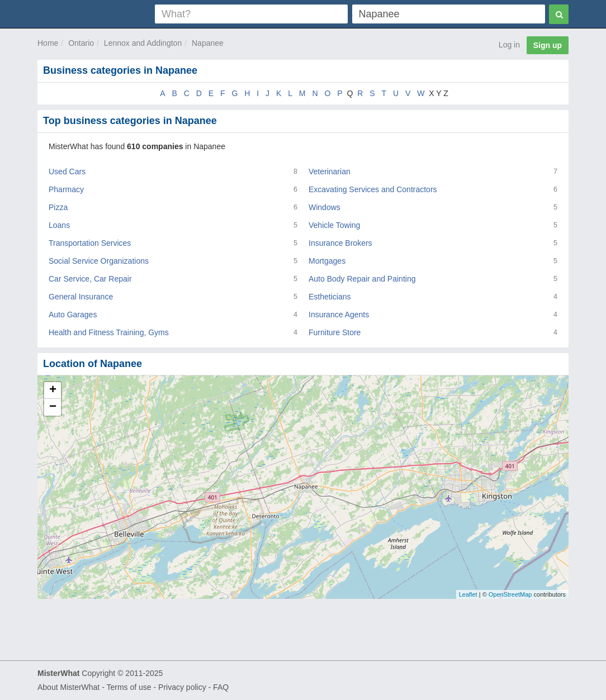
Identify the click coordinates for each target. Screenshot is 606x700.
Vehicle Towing (334, 225)
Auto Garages (73, 315)
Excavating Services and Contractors (373, 189)
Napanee (208, 43)
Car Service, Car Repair (90, 279)
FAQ (221, 687)
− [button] (53, 407)
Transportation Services (90, 243)
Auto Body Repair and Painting (362, 279)
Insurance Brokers (340, 243)
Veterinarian (330, 172)
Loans (59, 225)
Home (48, 43)
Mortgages (327, 261)
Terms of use (129, 687)
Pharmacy (66, 189)
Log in (509, 45)
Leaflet (468, 594)
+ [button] (53, 391)
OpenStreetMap (510, 594)
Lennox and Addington (143, 43)
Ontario (81, 43)
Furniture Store (335, 332)
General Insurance (81, 297)
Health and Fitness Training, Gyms (109, 332)
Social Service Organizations (99, 261)
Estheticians (330, 297)
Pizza (58, 207)
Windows (325, 207)
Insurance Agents (339, 315)
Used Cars (67, 172)
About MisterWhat (68, 687)
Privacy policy (182, 687)
